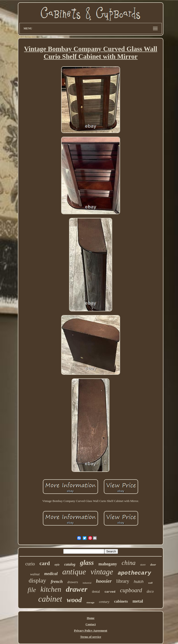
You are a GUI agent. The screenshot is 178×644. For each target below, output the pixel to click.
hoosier (104, 581)
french (57, 581)
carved (110, 592)
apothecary (134, 573)
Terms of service (91, 637)
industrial (87, 583)
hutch (139, 582)
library (123, 581)
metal (138, 601)
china (129, 563)
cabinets (121, 601)
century (104, 602)
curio (30, 564)
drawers (73, 582)
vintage (102, 572)
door (153, 565)
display (37, 581)
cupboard (131, 590)
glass (87, 563)
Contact (91, 624)
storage (90, 602)
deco (150, 591)
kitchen (51, 589)
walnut (35, 574)
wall (150, 583)
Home (91, 618)
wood (74, 600)
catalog (70, 564)
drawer (76, 589)
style (57, 565)
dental (96, 592)
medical (51, 574)
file (32, 590)
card (45, 563)
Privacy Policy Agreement (91, 630)
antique (74, 572)
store (143, 565)
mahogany (108, 564)
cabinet (50, 599)
